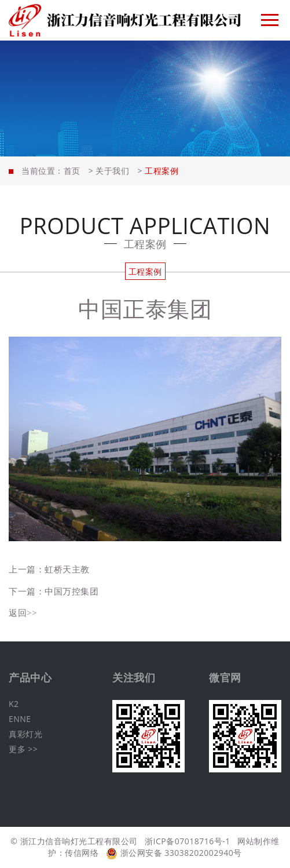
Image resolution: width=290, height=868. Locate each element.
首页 (72, 171)
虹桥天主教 (67, 569)
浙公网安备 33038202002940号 (174, 853)
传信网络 (82, 853)
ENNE (20, 719)
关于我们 (112, 171)
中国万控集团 (71, 591)
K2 (14, 704)
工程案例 (145, 271)
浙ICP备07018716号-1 (188, 841)
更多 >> (23, 749)
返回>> (23, 612)
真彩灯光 (25, 734)
